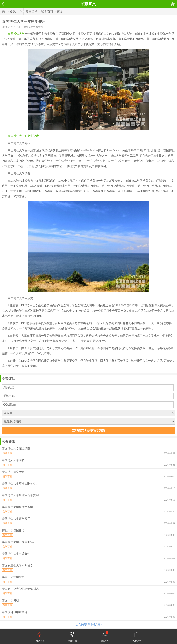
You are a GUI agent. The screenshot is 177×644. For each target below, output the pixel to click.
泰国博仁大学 (16, 34)
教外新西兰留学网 (33, 27)
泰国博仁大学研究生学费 (23, 136)
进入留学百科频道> (88, 624)
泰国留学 (31, 12)
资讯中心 (16, 12)
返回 (3, 4)
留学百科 (47, 12)
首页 (173, 4)
